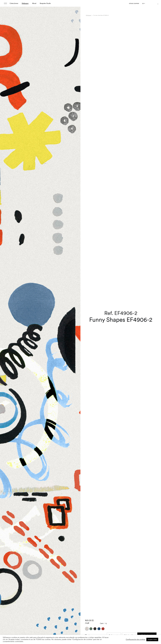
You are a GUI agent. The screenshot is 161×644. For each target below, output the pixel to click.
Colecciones (14, 3)
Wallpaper (25, 3)
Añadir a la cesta (147, 611)
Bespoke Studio (45, 3)
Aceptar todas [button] (152, 639)
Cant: (102, 599)
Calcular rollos (129, 611)
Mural (34, 3)
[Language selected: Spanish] (144, 3)
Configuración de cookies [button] (136, 639)
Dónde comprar (134, 3)
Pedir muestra (114, 611)
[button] (76, 328)
